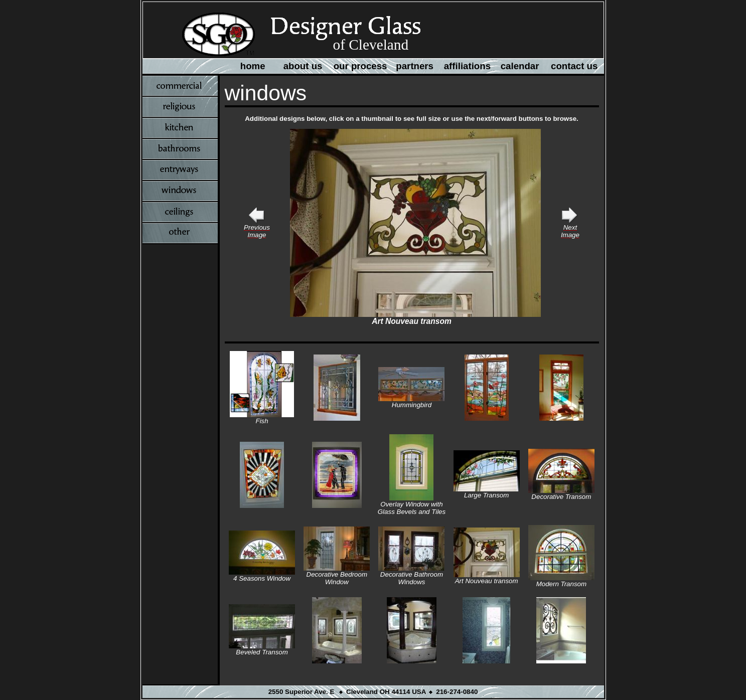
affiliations (467, 66)
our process (360, 66)
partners (415, 66)
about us (303, 66)
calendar (520, 66)
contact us (574, 66)
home (253, 66)
